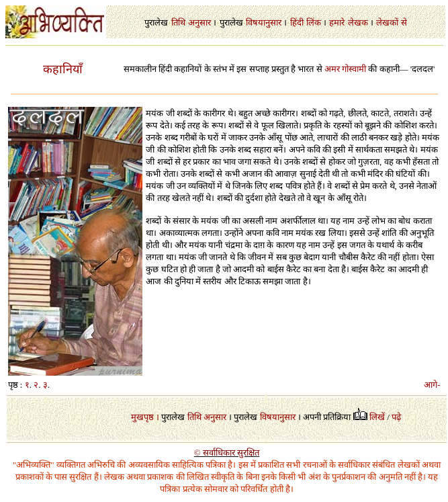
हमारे (337, 23)
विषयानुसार (264, 23)
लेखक (358, 23)
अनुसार (199, 23)
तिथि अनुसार (207, 417)
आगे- (432, 385)
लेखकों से (391, 23)
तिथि (178, 23)
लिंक (314, 23)
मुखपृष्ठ (142, 417)
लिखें (377, 417)
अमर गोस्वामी (345, 69)
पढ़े (396, 417)
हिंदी (297, 23)
